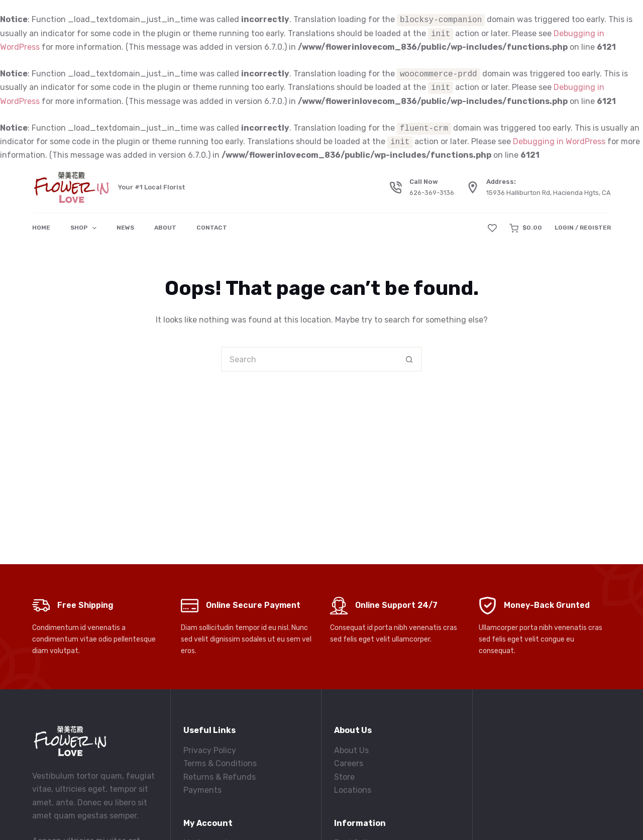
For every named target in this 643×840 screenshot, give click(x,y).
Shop (85, 228)
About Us (351, 750)
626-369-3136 (432, 193)
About (165, 228)
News (125, 228)
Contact (212, 228)
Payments (202, 790)
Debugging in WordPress (559, 142)
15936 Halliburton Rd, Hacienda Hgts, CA (549, 193)
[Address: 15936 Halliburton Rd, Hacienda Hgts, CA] (473, 187)
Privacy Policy (210, 750)
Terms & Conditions (220, 763)
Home (41, 228)
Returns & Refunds (220, 777)
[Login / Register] (583, 228)
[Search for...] (309, 359)
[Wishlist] (492, 228)
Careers (349, 763)
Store (344, 777)
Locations (353, 790)
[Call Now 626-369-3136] (396, 187)
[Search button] (409, 359)
